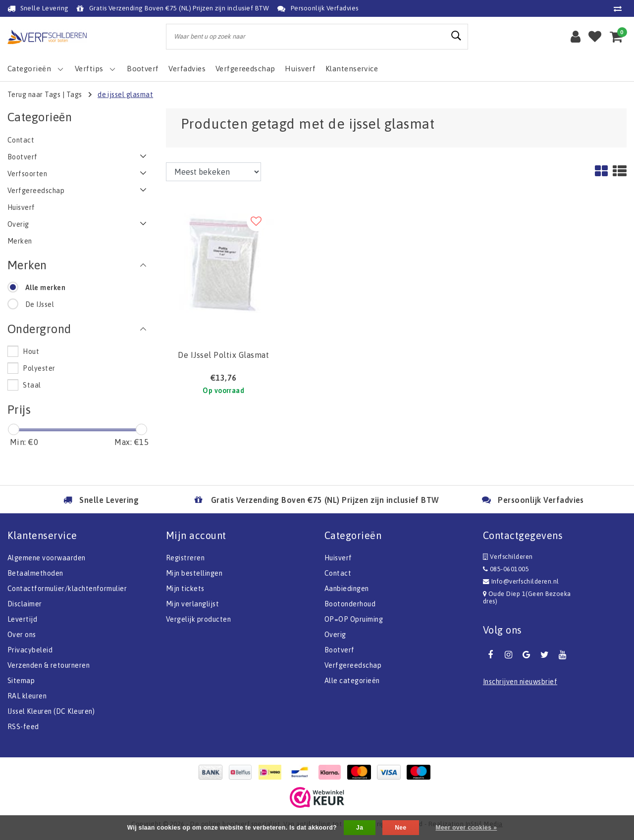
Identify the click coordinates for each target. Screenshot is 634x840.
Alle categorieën (352, 681)
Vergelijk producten (198, 619)
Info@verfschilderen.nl (521, 581)
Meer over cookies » (466, 828)
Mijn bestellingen (194, 573)
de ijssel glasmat (125, 95)
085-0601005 (506, 569)
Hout (31, 351)
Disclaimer (25, 604)
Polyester (39, 368)
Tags (74, 95)
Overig (335, 635)
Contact (338, 573)
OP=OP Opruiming (354, 619)
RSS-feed (23, 727)
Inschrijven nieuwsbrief (520, 682)
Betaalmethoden (35, 573)
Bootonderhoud (350, 604)
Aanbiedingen (347, 589)
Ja (360, 828)
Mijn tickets (185, 589)
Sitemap (21, 681)
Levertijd (22, 619)
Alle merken (45, 288)
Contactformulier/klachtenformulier (67, 589)
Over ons (22, 635)
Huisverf (338, 558)
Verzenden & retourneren (49, 665)
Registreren (185, 558)
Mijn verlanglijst (192, 604)
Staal (32, 385)
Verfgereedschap (353, 665)
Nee (400, 828)
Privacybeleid (30, 650)
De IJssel (40, 304)
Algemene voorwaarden (47, 558)
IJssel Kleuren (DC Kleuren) (51, 711)
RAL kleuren (27, 696)
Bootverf (340, 650)
